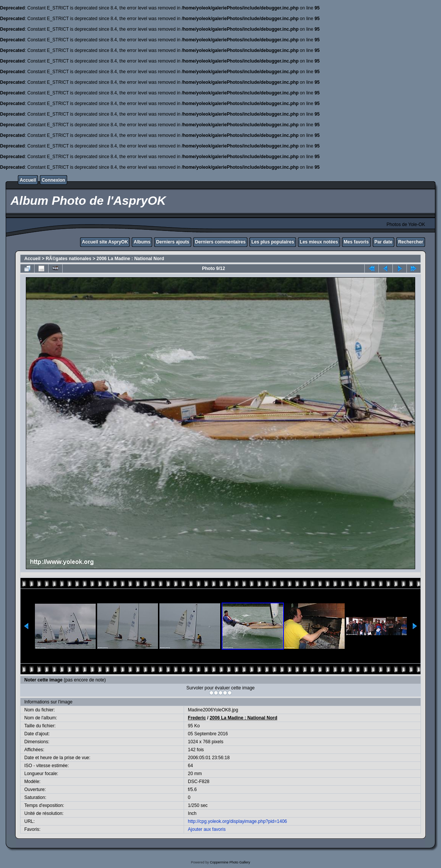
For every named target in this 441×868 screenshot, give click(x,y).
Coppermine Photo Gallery (230, 862)
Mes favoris (356, 242)
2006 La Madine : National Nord (130, 259)
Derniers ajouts (172, 242)
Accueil (28, 180)
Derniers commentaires (220, 242)
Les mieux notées (319, 242)
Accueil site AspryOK (105, 242)
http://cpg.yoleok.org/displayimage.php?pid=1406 (237, 821)
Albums (142, 242)
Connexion (54, 180)
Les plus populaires (273, 242)
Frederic (197, 718)
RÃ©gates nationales (68, 259)
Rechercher (411, 242)
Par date (384, 242)
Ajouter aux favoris (207, 829)
